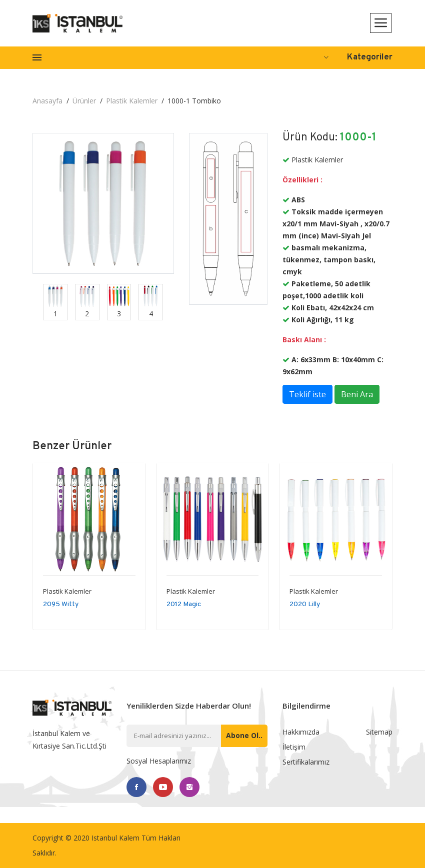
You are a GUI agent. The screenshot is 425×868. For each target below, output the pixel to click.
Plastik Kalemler (132, 101)
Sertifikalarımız (306, 762)
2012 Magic (184, 604)
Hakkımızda (301, 732)
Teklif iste (307, 394)
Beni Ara (357, 394)
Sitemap (379, 732)
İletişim (294, 747)
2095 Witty (61, 604)
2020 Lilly (305, 604)
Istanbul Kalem (115, 838)
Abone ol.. (244, 735)
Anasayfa (47, 101)
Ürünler (84, 101)
